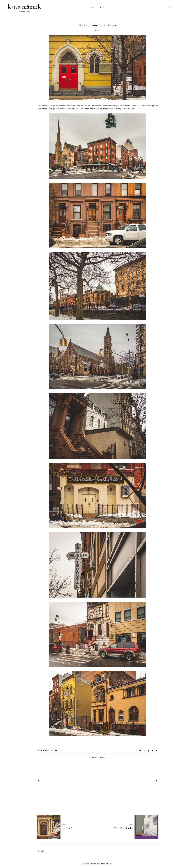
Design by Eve (107, 864)
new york (53, 750)
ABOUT (103, 8)
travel (62, 750)
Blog (91, 8)
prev (39, 781)
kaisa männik (24, 7)
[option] (57, 781)
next (156, 781)
